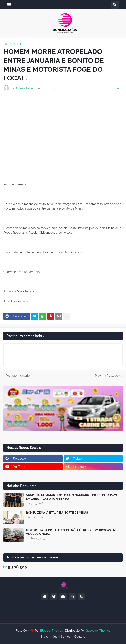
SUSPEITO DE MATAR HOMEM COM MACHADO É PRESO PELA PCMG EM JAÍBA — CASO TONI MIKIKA (72, 497)
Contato (80, 637)
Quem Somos (61, 637)
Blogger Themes (52, 631)
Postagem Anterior (18, 376)
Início (45, 637)
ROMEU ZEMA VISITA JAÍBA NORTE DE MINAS (57, 513)
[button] (9, 5)
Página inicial (12, 44)
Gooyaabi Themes (98, 631)
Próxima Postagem (108, 376)
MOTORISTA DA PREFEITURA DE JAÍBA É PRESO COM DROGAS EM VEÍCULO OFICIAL (71, 532)
